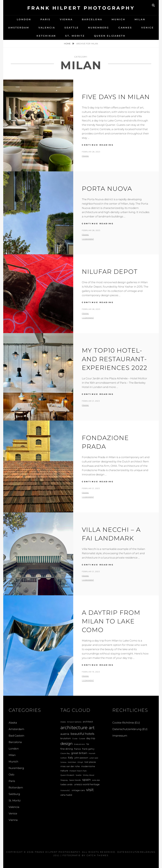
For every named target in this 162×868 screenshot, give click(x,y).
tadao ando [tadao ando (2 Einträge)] (67, 784)
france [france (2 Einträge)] (77, 749)
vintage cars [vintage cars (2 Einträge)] (78, 790)
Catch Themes (98, 855)
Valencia (47, 28)
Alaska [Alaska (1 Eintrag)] (63, 722)
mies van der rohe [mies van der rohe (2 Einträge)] (70, 766)
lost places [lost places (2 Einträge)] (90, 762)
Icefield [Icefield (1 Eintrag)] (63, 758)
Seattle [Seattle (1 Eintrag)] (79, 775)
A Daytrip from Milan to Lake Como (111, 621)
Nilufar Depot (110, 272)
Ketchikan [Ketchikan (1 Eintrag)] (72, 762)
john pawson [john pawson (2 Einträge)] (81, 758)
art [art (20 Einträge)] (92, 728)
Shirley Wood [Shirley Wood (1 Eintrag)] (88, 775)
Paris (45, 19)
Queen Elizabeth (110, 36)
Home (68, 44)
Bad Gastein (16, 736)
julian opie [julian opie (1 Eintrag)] (94, 758)
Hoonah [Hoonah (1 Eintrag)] (92, 753)
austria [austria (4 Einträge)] (65, 734)
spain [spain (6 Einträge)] (86, 780)
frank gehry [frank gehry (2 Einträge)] (88, 749)
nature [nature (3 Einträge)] (64, 771)
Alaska (13, 723)
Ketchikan (46, 36)
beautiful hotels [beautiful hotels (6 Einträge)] (82, 734)
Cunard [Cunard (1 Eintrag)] (82, 739)
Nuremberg (99, 28)
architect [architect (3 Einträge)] (88, 722)
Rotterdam (16, 788)
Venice (148, 28)
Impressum (120, 736)
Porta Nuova (107, 189)
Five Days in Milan (116, 97)
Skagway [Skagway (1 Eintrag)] (64, 780)
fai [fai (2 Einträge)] (88, 744)
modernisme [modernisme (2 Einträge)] (88, 766)
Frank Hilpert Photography (81, 8)
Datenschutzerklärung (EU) (130, 729)
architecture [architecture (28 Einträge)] (74, 727)
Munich (118, 19)
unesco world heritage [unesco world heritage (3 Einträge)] (87, 784)
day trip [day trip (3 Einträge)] (91, 738)
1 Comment (88, 239)
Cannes (125, 28)
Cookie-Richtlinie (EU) (126, 723)
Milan (140, 19)
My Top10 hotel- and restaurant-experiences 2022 (115, 359)
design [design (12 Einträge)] (67, 744)
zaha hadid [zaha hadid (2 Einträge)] (66, 795)
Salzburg (14, 794)
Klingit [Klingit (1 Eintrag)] (80, 762)
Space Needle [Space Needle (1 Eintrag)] (75, 780)
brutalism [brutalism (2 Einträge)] (66, 738)
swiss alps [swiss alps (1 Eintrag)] (96, 780)
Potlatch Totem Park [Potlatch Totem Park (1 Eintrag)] (78, 771)
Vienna (66, 19)
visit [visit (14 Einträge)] (90, 790)
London (24, 19)
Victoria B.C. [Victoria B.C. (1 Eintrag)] (65, 791)
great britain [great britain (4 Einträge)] (79, 753)
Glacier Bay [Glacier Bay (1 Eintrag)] (65, 753)
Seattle (72, 28)
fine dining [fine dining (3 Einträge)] (67, 749)
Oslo (11, 775)
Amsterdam (19, 28)
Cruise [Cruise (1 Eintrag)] (75, 739)
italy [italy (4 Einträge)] (70, 757)
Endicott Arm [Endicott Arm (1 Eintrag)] (80, 744)
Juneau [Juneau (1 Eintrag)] (63, 762)
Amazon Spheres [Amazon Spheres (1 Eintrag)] (74, 722)
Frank (85, 156)
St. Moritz (75, 36)
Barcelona (92, 19)
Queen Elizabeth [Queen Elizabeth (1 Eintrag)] (67, 775)
